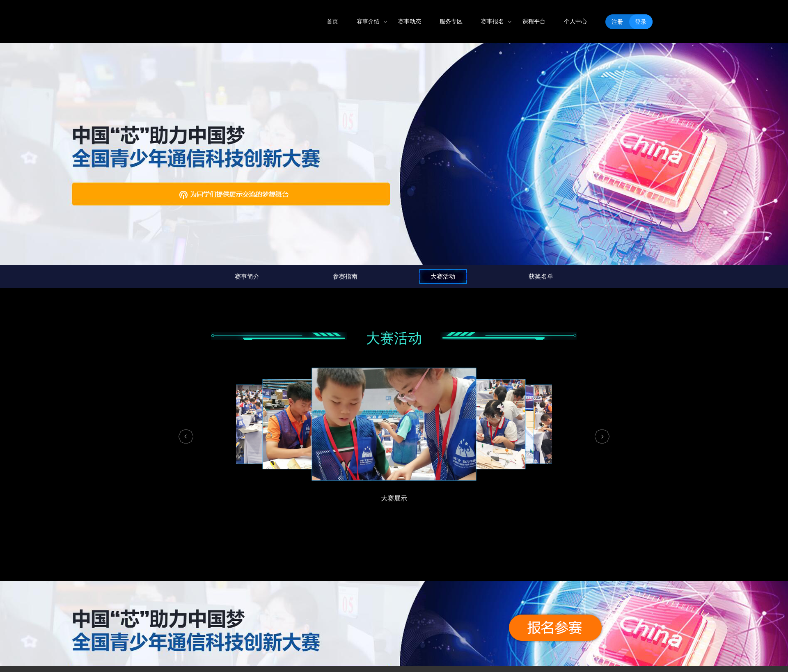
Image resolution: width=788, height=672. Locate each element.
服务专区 (451, 21)
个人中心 (575, 21)
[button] (186, 437)
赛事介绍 (368, 21)
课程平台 (534, 21)
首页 (332, 21)
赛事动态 (410, 21)
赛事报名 (492, 21)
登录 (641, 22)
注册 (617, 22)
